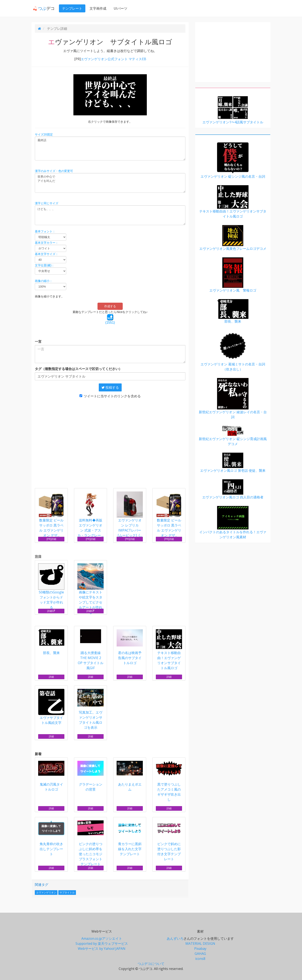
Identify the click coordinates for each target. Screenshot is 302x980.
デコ (42, 8)
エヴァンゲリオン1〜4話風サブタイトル (233, 110)
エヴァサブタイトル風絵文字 (51, 707)
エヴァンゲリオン (46, 892)
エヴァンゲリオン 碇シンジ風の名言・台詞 (233, 161)
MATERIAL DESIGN (200, 944)
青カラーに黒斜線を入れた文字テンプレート (130, 838)
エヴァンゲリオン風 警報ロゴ (233, 275)
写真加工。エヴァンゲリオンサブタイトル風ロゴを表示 (90, 709)
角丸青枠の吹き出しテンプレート (51, 838)
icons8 (200, 959)
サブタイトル (67, 892)
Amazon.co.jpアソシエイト (102, 938)
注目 (38, 556)
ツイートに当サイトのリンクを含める (110, 396)
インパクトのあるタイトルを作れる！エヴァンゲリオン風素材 (233, 523)
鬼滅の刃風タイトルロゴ (51, 776)
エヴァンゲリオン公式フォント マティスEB (113, 59)
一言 (38, 341)
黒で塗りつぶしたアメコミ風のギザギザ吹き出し (169, 781)
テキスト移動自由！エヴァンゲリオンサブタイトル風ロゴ (169, 650)
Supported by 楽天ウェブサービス (102, 944)
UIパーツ (119, 8)
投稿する (110, 387)
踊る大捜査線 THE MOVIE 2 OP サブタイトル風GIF (90, 650)
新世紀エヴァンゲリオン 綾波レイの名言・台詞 (233, 399)
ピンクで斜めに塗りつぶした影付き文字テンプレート (169, 841)
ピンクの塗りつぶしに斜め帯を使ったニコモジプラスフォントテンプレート (90, 843)
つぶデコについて (151, 964)
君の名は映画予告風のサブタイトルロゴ (130, 647)
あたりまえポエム (130, 776)
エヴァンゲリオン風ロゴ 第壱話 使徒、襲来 (233, 463)
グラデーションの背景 (90, 776)
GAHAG (200, 954)
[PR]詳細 (51, 539)
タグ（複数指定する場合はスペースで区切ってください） (78, 369)
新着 (38, 754)
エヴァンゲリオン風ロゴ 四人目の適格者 (233, 489)
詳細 (51, 611)
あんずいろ (175, 938)
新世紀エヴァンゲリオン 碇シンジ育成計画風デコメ (233, 436)
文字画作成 (96, 8)
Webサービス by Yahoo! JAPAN (102, 949)
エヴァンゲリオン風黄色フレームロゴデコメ (233, 238)
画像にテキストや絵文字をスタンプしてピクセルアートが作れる (90, 589)
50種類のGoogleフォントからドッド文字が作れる (51, 586)
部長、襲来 (51, 642)
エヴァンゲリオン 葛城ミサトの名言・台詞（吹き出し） (233, 351)
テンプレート (71, 8)
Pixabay (200, 949)
